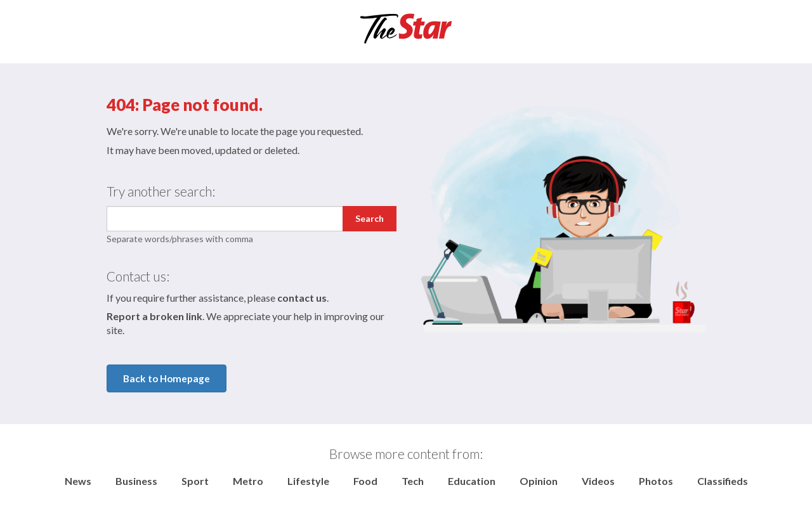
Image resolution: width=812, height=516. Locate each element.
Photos (656, 481)
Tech (413, 481)
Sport (195, 481)
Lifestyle (308, 481)
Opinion (539, 481)
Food (365, 481)
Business (136, 481)
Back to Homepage (167, 378)
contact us (302, 298)
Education (472, 481)
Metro (248, 481)
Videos (598, 481)
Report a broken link (154, 316)
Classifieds (723, 481)
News (78, 481)
